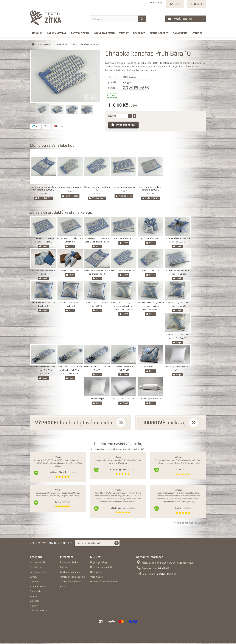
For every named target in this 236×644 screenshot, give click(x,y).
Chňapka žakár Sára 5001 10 (70, 188)
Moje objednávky (99, 563)
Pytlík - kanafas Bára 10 (151, 239)
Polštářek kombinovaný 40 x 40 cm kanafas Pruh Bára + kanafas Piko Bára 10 (151, 307)
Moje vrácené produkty (102, 568)
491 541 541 (163, 569)
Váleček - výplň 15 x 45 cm (151, 399)
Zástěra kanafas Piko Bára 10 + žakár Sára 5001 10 (43, 189)
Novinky (37, 33)
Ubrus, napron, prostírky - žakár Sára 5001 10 (151, 189)
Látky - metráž (57, 33)
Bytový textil (80, 33)
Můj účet (96, 557)
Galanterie (180, 33)
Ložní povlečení (104, 33)
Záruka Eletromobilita (72, 582)
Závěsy (124, 33)
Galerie (64, 568)
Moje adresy (96, 572)
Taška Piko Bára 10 (151, 367)
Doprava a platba (69, 563)
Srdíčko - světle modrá (70, 271)
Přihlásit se (156, 3)
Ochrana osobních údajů (72, 577)
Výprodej (198, 33)
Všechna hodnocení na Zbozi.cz (190, 523)
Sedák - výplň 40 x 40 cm (124, 399)
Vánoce (34, 597)
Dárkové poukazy (39, 611)
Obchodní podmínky (70, 572)
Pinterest (59, 126)
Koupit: (112, 116)
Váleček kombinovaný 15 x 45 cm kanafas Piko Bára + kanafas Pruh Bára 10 (43, 371)
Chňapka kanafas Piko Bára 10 (97, 189)
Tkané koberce (159, 33)
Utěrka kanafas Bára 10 (124, 188)
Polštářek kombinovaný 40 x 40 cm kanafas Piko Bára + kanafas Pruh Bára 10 (124, 307)
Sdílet (47, 126)
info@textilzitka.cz (166, 574)
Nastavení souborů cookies (104, 582)
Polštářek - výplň (97, 399)
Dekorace (139, 33)
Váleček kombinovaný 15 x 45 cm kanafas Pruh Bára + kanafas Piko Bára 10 (70, 371)
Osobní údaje (97, 577)
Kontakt (64, 587)
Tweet (36, 126)
